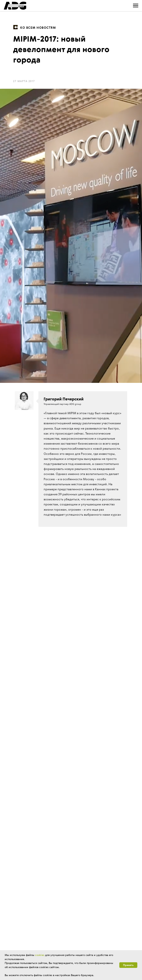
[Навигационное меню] (136, 6)
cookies (40, 955)
